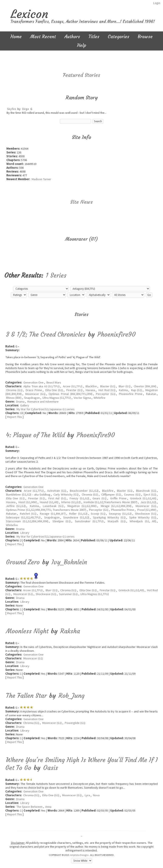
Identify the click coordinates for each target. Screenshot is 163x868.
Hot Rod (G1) (107, 390)
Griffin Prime (118, 498)
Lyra (87, 795)
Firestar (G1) (74, 390)
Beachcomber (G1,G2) (84, 491)
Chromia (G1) (14, 390)
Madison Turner (41, 179)
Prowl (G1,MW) (147, 510)
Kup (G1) (137, 390)
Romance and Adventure (43, 402)
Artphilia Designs (79, 855)
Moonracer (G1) (35, 394)
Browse (145, 37)
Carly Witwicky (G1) (66, 494)
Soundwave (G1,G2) (76, 517)
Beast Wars (54, 382)
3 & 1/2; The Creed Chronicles (46, 334)
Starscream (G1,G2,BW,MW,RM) (27, 521)
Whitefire (100, 398)
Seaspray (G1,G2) (120, 514)
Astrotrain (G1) (57, 491)
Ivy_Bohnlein (69, 562)
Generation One (33, 382)
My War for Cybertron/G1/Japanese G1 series (45, 409)
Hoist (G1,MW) (27, 502)
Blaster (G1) (108, 386)
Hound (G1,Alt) (49, 502)
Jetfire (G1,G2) (16, 506)
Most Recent (43, 37)
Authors (72, 37)
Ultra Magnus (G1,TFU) (57, 398)
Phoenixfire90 (117, 334)
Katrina (123, 390)
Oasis (51, 768)
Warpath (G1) (117, 521)
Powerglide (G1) (75, 723)
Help (82, 45)
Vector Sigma (82, 398)
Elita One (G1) (54, 390)
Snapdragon (32, 398)
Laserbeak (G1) (53, 506)
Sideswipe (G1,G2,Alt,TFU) (23, 517)
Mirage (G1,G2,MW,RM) (116, 506)
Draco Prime (34, 390)
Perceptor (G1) (106, 394)
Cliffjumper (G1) (111, 494)
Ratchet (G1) (28, 514)
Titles (94, 37)
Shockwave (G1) (146, 514)
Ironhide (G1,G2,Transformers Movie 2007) (110, 502)
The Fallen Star (26, 696)
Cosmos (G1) (132, 494)
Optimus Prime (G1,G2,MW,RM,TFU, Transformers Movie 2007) (46, 510)
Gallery (25, 405)
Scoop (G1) (98, 514)
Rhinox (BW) (14, 398)
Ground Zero (23, 562)
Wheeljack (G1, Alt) (143, 521)
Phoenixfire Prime (131, 394)
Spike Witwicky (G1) (143, 517)
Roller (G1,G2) (78, 514)
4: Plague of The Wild (35, 435)
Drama (20, 402)
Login (157, 3)
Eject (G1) (150, 494)
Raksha (70, 631)
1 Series (56, 275)
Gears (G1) (100, 498)
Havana (90, 390)
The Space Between (29, 807)
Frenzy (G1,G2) (79, 498)
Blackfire (91, 386)
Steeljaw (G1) (62, 521)
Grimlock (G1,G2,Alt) (143, 498)
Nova (96, 795)
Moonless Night (27, 631)
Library (25, 533)
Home (16, 37)
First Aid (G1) (57, 498)
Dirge (25, 109)
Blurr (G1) (124, 386)
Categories (119, 37)
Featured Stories (81, 75)
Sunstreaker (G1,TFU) (89, 521)
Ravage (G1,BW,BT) (53, 514)
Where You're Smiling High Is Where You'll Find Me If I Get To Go (81, 764)
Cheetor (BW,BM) (145, 386)
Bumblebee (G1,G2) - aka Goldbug (28, 494)
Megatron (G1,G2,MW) (82, 506)
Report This (15, 417)
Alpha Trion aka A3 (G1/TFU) (41, 386)
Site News (81, 202)
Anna (48, 807)
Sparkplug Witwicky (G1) (109, 517)
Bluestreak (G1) (146, 491)
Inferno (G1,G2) (71, 502)
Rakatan (151, 394)
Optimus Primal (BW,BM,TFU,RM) (70, 394)
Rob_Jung (72, 696)
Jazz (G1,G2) (148, 502)
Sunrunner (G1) (68, 594)
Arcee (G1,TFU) (73, 386)
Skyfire (12, 109)
